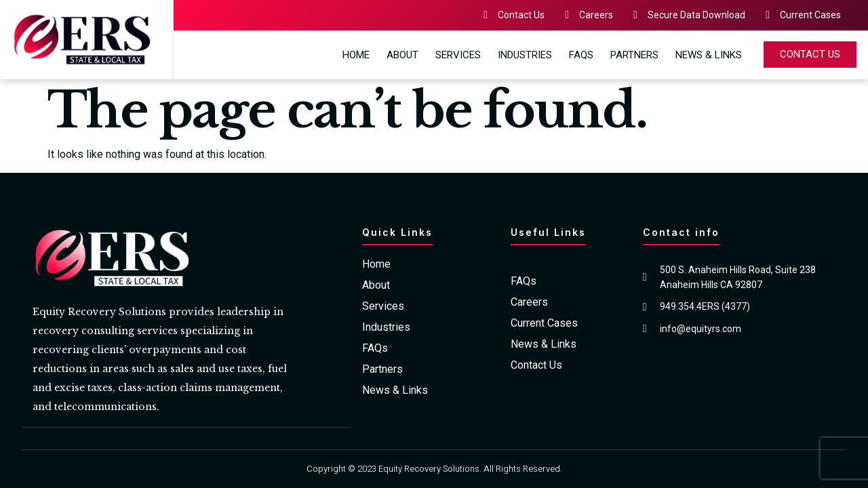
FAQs (581, 55)
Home (356, 55)
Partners (634, 55)
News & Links (709, 55)
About (402, 55)
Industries (525, 55)
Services (458, 55)
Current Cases (544, 323)
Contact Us (536, 365)
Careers (529, 302)
